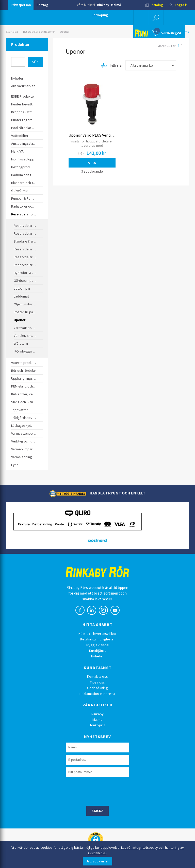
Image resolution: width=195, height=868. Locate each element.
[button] (156, 18)
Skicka (97, 811)
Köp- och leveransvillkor (97, 634)
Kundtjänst (98, 651)
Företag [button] (42, 5)
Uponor (65, 32)
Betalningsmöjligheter (97, 639)
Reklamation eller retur (98, 694)
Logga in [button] (178, 5)
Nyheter (97, 656)
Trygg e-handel (98, 645)
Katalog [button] (154, 5)
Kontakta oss (97, 676)
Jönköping (100, 15)
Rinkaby (103, 5)
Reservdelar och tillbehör (39, 32)
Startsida (12, 32)
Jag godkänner (97, 861)
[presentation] (104, 791)
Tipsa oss (97, 682)
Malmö (116, 5)
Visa (92, 163)
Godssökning (97, 688)
